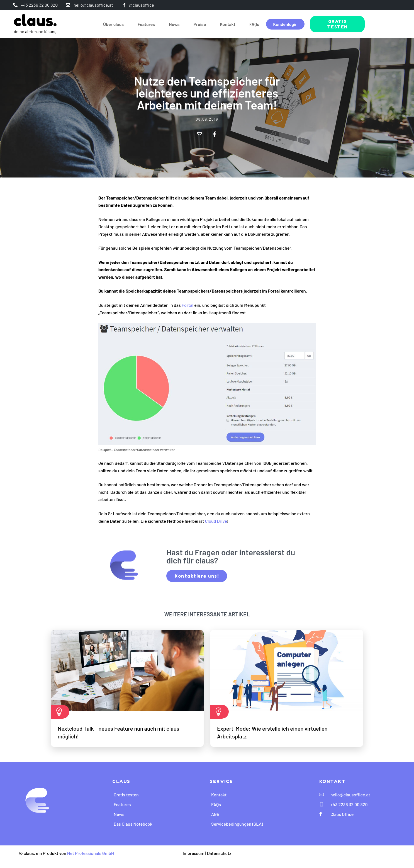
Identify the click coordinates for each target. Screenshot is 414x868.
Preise (200, 24)
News (174, 24)
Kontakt (228, 24)
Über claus (113, 24)
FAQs (254, 24)
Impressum (194, 853)
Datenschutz (219, 853)
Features (146, 24)
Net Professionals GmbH (91, 853)
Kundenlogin (285, 24)
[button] (199, 134)
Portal (187, 305)
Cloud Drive (216, 521)
